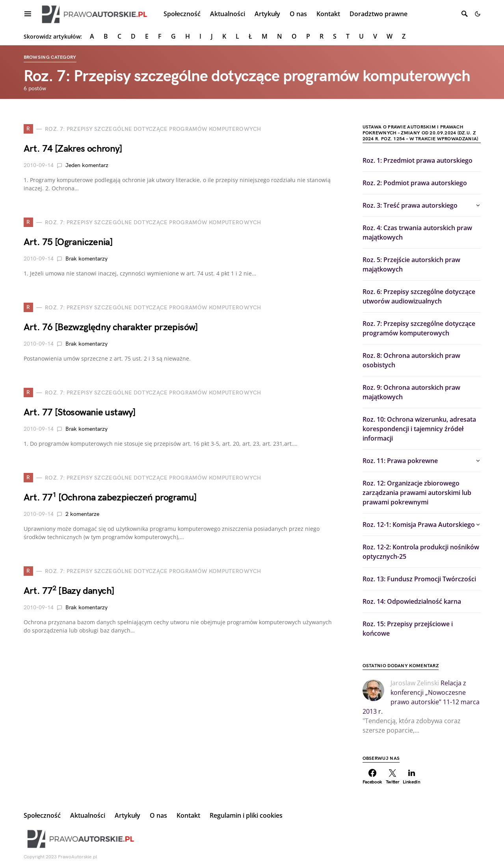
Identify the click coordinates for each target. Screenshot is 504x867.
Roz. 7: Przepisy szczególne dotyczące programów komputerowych (419, 328)
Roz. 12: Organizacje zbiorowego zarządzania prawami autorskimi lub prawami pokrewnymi (417, 493)
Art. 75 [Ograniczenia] (68, 242)
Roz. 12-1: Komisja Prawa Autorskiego (419, 525)
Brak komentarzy (86, 259)
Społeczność (42, 815)
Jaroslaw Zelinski (415, 683)
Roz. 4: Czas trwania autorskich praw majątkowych (417, 233)
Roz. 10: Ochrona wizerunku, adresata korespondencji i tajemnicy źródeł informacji (419, 429)
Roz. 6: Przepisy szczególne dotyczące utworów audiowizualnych (419, 296)
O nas (158, 815)
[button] (478, 14)
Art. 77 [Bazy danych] (69, 591)
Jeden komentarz (87, 165)
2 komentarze (82, 514)
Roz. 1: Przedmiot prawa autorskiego (418, 160)
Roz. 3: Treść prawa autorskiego (410, 205)
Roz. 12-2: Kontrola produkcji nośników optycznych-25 (421, 552)
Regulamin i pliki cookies (246, 815)
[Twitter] (392, 777)
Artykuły (127, 815)
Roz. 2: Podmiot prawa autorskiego (415, 183)
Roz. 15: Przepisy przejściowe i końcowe (408, 629)
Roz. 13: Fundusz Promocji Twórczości (419, 579)
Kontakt (188, 815)
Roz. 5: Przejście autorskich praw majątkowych (411, 264)
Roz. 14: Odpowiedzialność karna (412, 601)
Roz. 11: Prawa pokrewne (400, 461)
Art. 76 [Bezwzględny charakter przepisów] (111, 327)
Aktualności (88, 815)
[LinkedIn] (412, 777)
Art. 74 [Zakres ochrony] (73, 149)
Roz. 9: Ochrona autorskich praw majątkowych (411, 392)
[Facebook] (373, 777)
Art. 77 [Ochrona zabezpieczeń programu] (110, 498)
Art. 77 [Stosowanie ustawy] (80, 412)
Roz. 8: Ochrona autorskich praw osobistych (411, 360)
